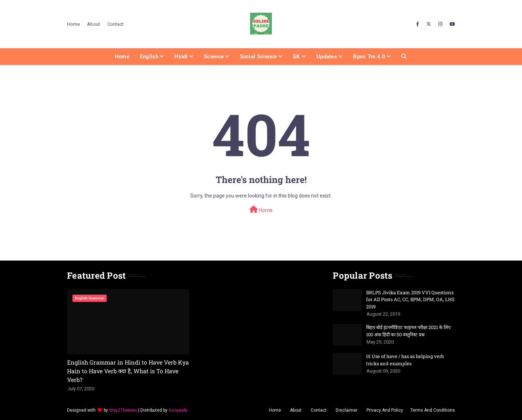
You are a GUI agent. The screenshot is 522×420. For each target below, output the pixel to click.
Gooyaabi (178, 410)
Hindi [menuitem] (181, 57)
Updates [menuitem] (327, 57)
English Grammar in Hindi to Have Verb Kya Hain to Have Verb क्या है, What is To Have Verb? (128, 371)
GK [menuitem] (297, 57)
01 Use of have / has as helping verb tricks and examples (405, 360)
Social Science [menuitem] (258, 57)
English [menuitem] (149, 57)
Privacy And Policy (385, 410)
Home (73, 24)
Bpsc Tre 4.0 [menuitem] (369, 57)
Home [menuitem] (122, 57)
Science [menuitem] (214, 57)
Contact (115, 24)
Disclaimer (347, 410)
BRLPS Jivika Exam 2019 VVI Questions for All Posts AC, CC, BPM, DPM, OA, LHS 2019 (410, 300)
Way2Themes (123, 410)
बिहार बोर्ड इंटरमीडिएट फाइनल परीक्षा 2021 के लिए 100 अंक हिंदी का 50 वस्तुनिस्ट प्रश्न (408, 331)
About (94, 24)
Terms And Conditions (433, 410)
